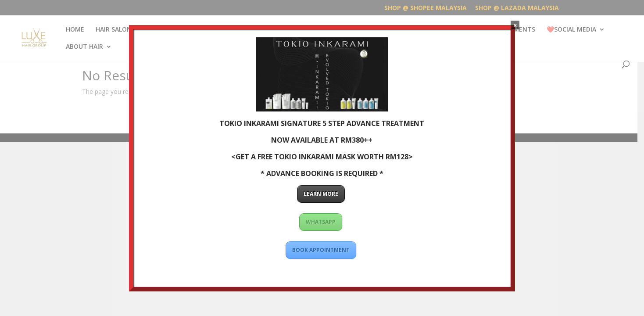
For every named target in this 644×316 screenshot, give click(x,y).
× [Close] (515, 25)
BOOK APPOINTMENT (321, 250)
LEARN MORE (321, 194)
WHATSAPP (321, 222)
